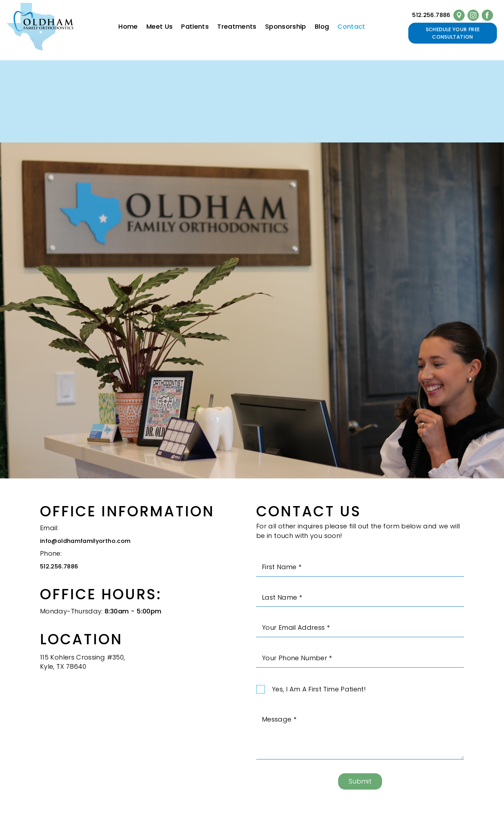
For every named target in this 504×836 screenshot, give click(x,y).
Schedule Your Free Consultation (453, 33)
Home (128, 26)
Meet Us (160, 26)
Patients (195, 26)
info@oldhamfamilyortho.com (85, 545)
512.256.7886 (431, 15)
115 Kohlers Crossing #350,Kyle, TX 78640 (82, 666)
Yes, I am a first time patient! (319, 693)
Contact (351, 26)
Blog (322, 26)
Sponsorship (286, 26)
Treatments (237, 26)
